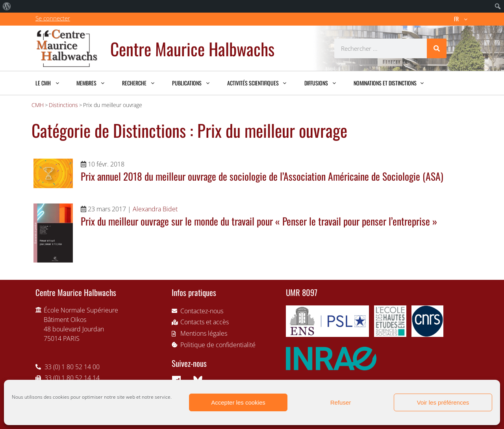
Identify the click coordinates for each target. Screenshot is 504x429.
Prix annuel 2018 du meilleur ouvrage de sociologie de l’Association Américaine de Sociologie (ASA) (262, 176)
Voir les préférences (443, 402)
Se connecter (53, 18)
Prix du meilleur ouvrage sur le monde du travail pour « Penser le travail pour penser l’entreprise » (259, 221)
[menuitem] (7, 6)
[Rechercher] (437, 48)
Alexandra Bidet (155, 209)
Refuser (341, 402)
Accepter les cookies (238, 402)
